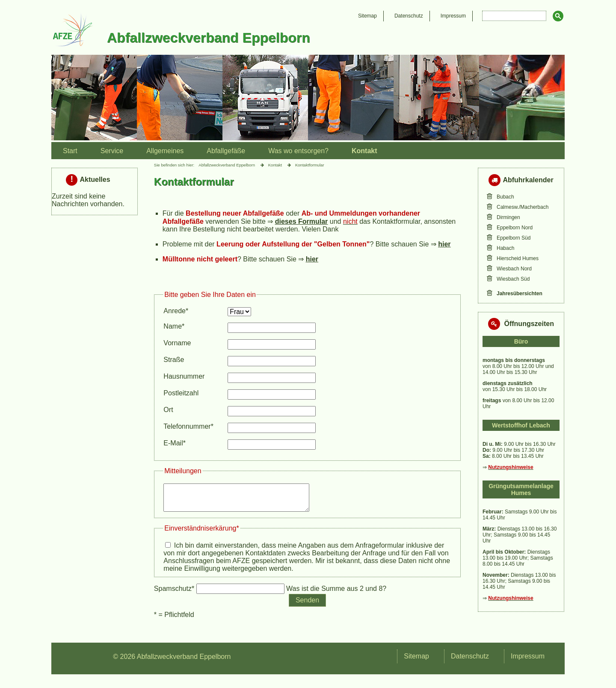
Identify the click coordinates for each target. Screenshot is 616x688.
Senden (307, 605)
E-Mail (178, 443)
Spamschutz (175, 594)
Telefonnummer (188, 426)
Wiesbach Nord (514, 269)
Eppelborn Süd (514, 238)
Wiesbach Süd (513, 279)
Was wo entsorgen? (298, 151)
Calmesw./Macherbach (523, 207)
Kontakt (364, 151)
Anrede (178, 311)
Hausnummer (184, 376)
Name (178, 326)
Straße (174, 360)
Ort (168, 410)
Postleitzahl (181, 393)
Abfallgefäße (226, 151)
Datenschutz (409, 16)
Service (112, 151)
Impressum (453, 16)
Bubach (505, 197)
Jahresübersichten (520, 294)
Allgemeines (165, 151)
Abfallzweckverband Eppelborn (227, 165)
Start (70, 151)
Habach (505, 248)
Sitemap (367, 16)
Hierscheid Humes (518, 258)
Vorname (177, 343)
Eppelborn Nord (515, 228)
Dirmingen (508, 217)
